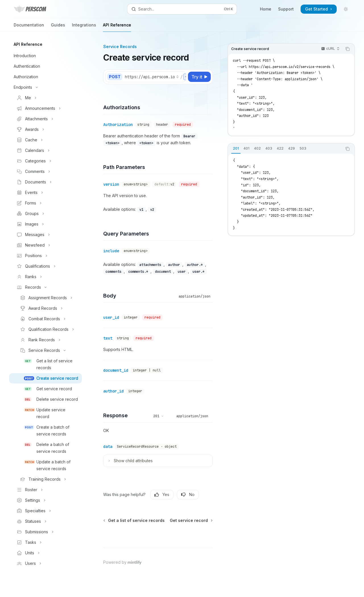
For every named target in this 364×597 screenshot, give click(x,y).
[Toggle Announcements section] (45, 108)
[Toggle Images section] (45, 224)
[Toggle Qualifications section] (45, 266)
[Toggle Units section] (45, 553)
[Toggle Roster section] (45, 490)
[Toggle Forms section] (45, 203)
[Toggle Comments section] (45, 172)
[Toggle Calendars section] (45, 150)
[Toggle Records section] (45, 287)
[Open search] (182, 9)
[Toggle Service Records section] (45, 350)
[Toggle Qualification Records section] (45, 329)
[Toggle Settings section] (45, 500)
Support (286, 9)
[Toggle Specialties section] (45, 511)
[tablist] (285, 149)
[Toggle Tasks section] (45, 542)
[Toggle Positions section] (45, 256)
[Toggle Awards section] (45, 129)
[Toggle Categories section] (45, 161)
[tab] (236, 148)
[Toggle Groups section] (45, 214)
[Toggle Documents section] (45, 182)
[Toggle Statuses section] (45, 521)
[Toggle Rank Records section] (45, 340)
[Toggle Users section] (45, 563)
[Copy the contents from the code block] (348, 49)
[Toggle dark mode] (346, 9)
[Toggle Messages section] (45, 235)
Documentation (29, 27)
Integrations (84, 27)
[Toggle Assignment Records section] (45, 298)
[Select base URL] (152, 77)
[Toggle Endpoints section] (45, 87)
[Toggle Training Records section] (45, 479)
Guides (58, 27)
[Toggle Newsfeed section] (45, 245)
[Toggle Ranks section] (45, 277)
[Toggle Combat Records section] (45, 319)
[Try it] (199, 77)
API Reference (117, 27)
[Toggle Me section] (45, 98)
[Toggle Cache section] (45, 140)
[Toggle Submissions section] (45, 532)
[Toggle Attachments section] (45, 119)
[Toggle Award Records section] (45, 308)
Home (266, 9)
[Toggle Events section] (45, 193)
